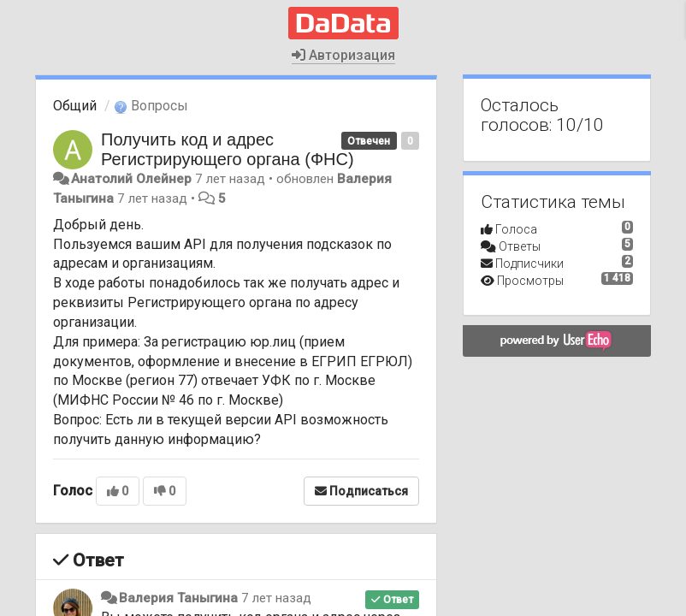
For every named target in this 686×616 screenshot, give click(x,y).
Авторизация (343, 55)
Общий (75, 106)
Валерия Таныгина (178, 598)
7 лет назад (276, 598)
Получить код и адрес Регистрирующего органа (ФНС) (228, 149)
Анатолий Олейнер (131, 179)
